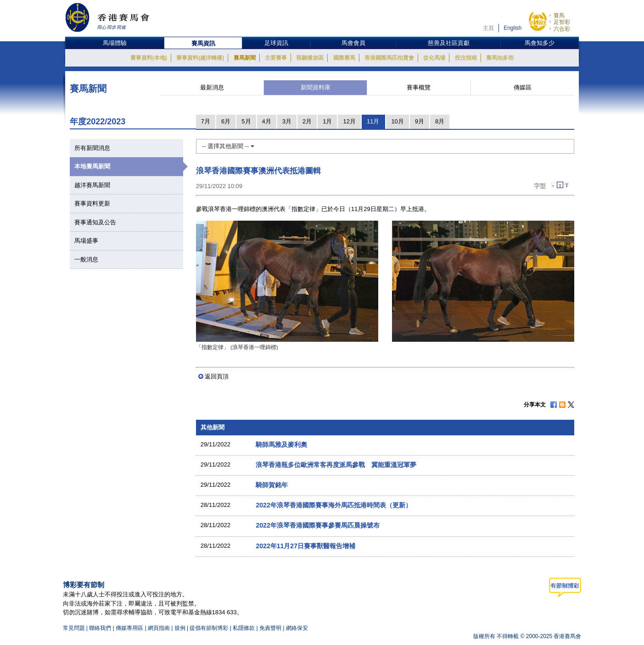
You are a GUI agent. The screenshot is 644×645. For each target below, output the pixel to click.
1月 (327, 121)
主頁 (488, 28)
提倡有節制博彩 (209, 628)
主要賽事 (276, 58)
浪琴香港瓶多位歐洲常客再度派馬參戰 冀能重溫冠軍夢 (336, 465)
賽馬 (559, 16)
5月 (246, 121)
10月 (397, 121)
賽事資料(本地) (149, 58)
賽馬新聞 (245, 58)
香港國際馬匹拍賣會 (389, 58)
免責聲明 (270, 628)
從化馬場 (434, 58)
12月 (349, 121)
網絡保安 (297, 628)
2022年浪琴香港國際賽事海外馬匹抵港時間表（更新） (333, 505)
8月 (440, 121)
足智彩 (562, 22)
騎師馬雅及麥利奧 (281, 445)
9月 (420, 121)
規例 (181, 628)
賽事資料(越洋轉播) (200, 58)
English (512, 28)
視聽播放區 (310, 58)
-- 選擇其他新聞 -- (228, 146)
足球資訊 (276, 43)
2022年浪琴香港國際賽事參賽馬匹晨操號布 (317, 525)
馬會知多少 (540, 43)
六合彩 (562, 29)
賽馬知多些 (500, 58)
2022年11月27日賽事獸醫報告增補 (305, 546)
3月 (287, 121)
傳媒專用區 (129, 628)
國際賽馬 (344, 58)
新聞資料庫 (316, 87)
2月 (307, 121)
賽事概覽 (419, 87)
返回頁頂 (217, 376)
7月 (206, 121)
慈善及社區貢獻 (449, 43)
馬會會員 (353, 43)
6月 (226, 121)
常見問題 (74, 628)
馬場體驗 (115, 43)
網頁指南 (159, 628)
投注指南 (466, 58)
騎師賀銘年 (272, 485)
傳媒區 (523, 87)
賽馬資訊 (203, 43)
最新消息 (212, 87)
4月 (267, 121)
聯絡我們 (100, 628)
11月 (373, 121)
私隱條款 (244, 628)
